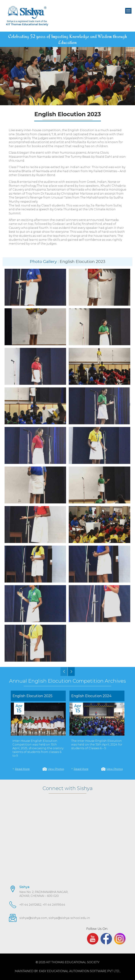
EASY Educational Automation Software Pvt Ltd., (80, 971)
